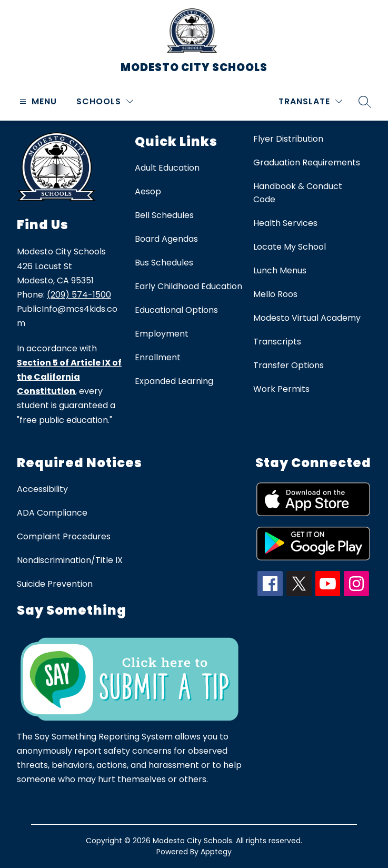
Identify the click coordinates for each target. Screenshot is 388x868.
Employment (162, 334)
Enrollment (158, 357)
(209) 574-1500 (79, 295)
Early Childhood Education (188, 286)
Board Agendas (166, 239)
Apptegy (216, 852)
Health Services (285, 223)
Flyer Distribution (288, 139)
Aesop (148, 191)
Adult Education (167, 168)
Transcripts (277, 342)
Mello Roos (275, 294)
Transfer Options (288, 365)
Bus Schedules (164, 263)
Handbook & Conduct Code (298, 193)
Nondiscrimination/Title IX (70, 560)
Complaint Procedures (64, 536)
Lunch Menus (280, 270)
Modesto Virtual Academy (307, 318)
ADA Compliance (52, 513)
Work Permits (281, 389)
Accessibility (42, 489)
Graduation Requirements (307, 162)
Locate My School (290, 247)
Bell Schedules (164, 215)
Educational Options (176, 310)
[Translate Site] (310, 101)
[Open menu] (37, 101)
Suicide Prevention (55, 584)
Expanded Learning (174, 381)
